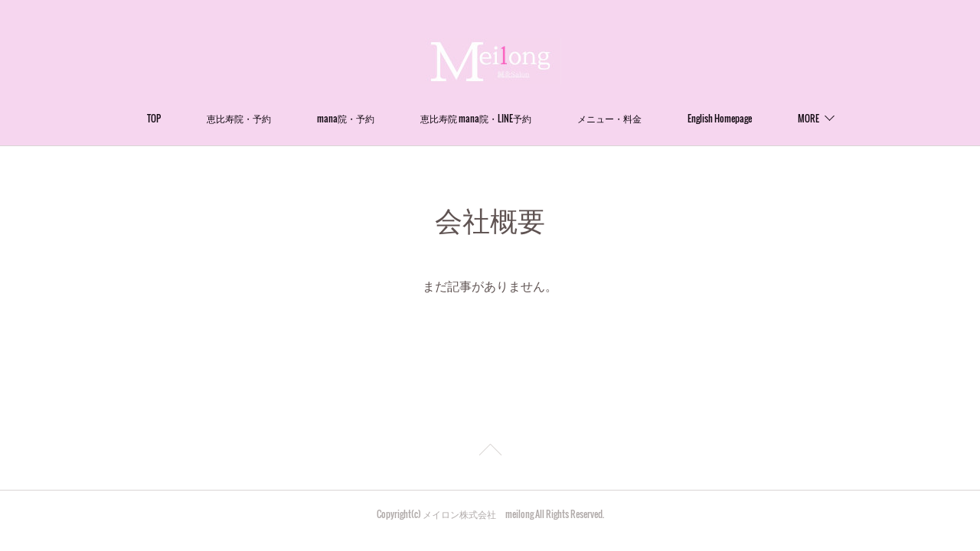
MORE (808, 118)
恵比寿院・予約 (239, 118)
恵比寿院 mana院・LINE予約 (476, 118)
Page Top (490, 452)
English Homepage (720, 118)
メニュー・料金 (609, 118)
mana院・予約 (346, 118)
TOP (154, 118)
